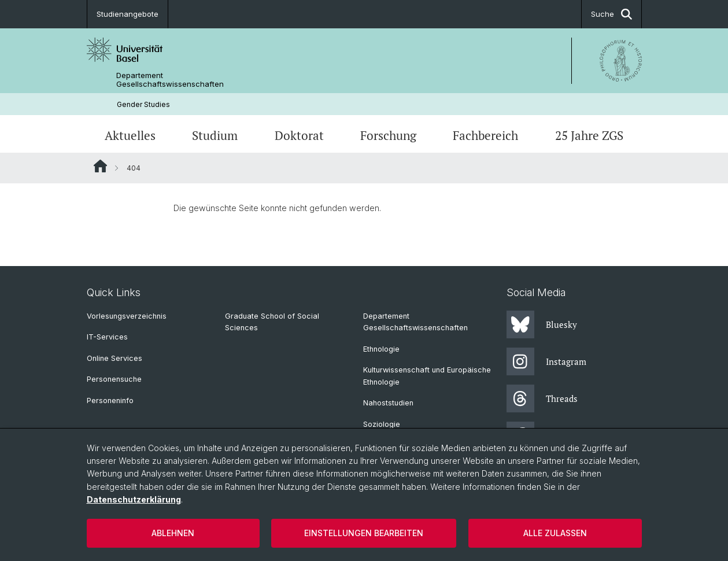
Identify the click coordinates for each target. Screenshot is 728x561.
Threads (542, 398)
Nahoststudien (388, 403)
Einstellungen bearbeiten (364, 533)
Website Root (100, 166)
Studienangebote (128, 14)
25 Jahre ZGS (589, 135)
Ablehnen (173, 533)
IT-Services (107, 337)
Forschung (388, 135)
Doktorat (299, 135)
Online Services (114, 358)
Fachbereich (485, 135)
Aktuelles (130, 135)
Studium (215, 135)
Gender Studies (143, 104)
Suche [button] (611, 14)
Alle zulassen (555, 533)
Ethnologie (381, 349)
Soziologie (382, 424)
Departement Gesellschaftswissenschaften (170, 80)
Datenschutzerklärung (134, 499)
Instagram (546, 361)
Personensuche (114, 379)
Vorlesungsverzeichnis (127, 316)
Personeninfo (110, 401)
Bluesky (542, 324)
